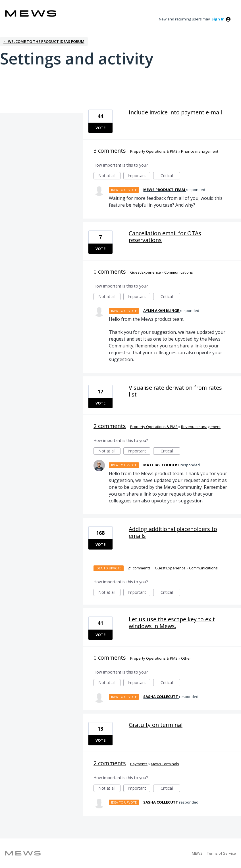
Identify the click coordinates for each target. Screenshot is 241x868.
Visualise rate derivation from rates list (175, 391)
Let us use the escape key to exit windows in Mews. (172, 623)
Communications (179, 272)
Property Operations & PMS (154, 151)
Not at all (109, 176)
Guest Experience (146, 272)
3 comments (110, 151)
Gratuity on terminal (156, 725)
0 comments (110, 271)
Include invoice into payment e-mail (175, 112)
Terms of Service (221, 853)
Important (139, 176)
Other (186, 658)
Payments (139, 764)
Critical (170, 176)
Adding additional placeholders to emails (173, 532)
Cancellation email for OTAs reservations (165, 237)
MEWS (197, 853)
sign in (218, 19)
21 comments (139, 568)
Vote (100, 128)
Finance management (200, 151)
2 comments (110, 426)
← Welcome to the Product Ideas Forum (44, 41)
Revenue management (201, 427)
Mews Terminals (165, 764)
